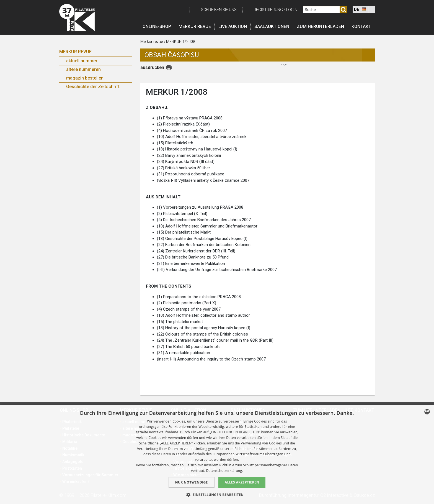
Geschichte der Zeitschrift (93, 87)
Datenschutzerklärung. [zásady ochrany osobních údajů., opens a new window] (225, 471)
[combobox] (427, 412)
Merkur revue (195, 26)
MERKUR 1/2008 (181, 42)
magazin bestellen (85, 78)
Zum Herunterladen (320, 26)
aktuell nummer (82, 61)
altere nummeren (83, 69)
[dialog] (217, 454)
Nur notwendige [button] (192, 482)
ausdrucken (152, 67)
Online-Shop (157, 26)
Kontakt (361, 26)
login (292, 10)
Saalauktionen (272, 26)
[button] (217, 495)
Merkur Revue (75, 52)
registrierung (268, 10)
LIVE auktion (233, 26)
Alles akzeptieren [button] (242, 482)
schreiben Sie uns (219, 10)
